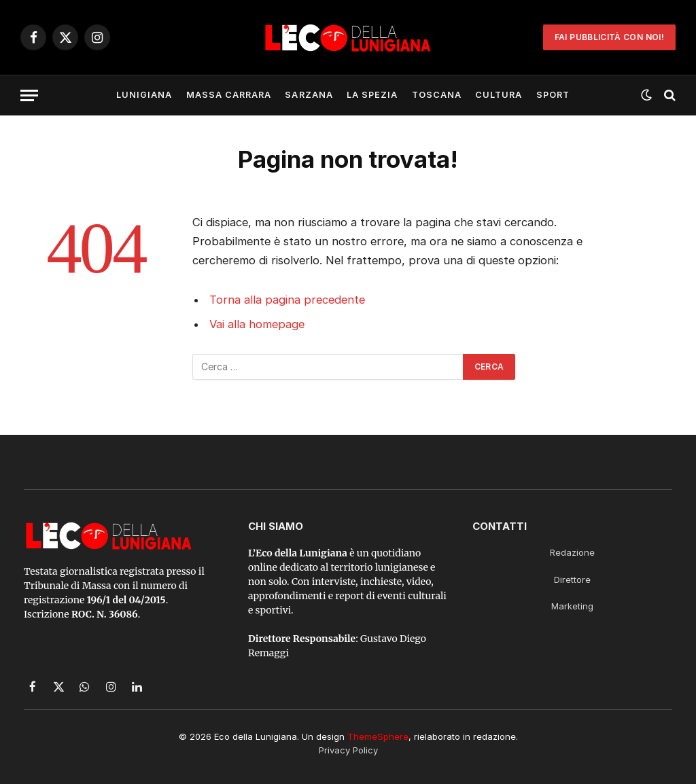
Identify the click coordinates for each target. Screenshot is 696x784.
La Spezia (372, 95)
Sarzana (309, 95)
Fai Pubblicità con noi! (609, 37)
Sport (553, 95)
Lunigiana (144, 95)
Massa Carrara (229, 95)
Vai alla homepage (257, 324)
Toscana (437, 95)
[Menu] (29, 95)
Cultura (499, 95)
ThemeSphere (378, 736)
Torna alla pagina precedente (287, 300)
